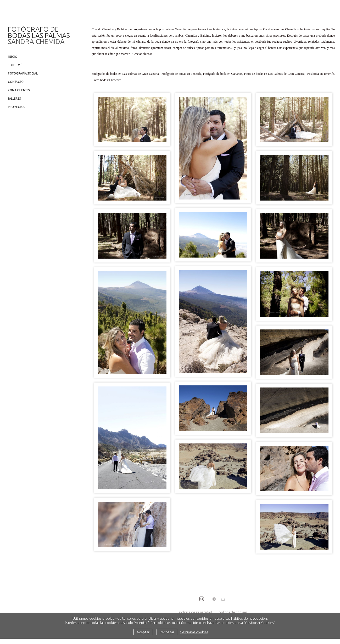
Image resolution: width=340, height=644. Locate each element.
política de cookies (233, 612)
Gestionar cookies (194, 632)
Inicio (13, 57)
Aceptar (143, 632)
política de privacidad (196, 612)
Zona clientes (19, 90)
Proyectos (16, 107)
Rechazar (167, 632)
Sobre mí (15, 65)
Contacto (16, 82)
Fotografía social (23, 73)
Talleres (14, 99)
